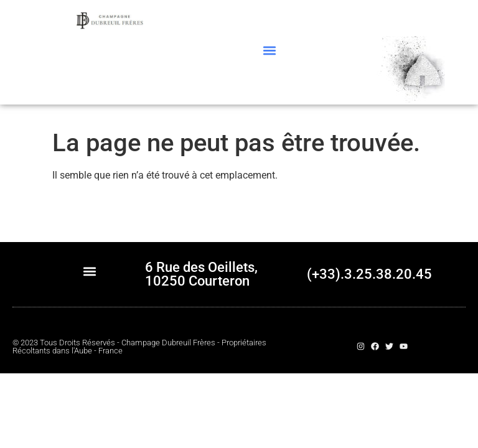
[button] (269, 50)
